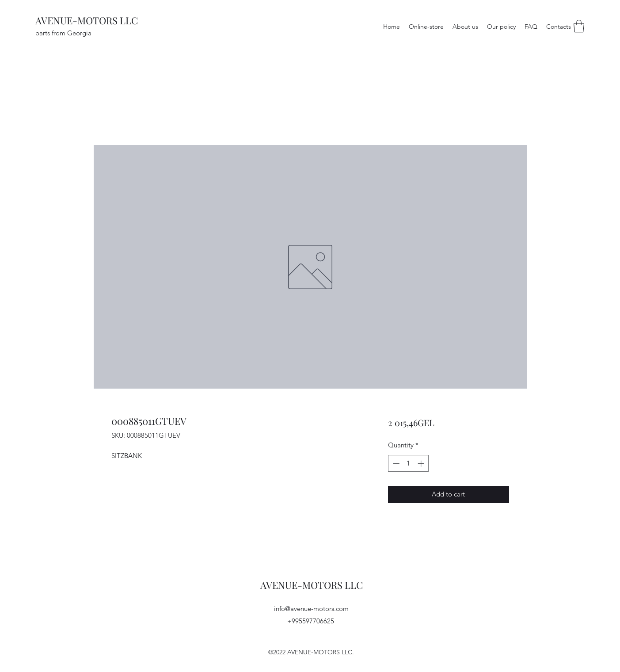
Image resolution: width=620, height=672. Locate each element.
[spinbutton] (409, 464)
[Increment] (422, 464)
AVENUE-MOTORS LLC (87, 20)
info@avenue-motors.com (311, 609)
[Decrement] (395, 464)
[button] (579, 26)
